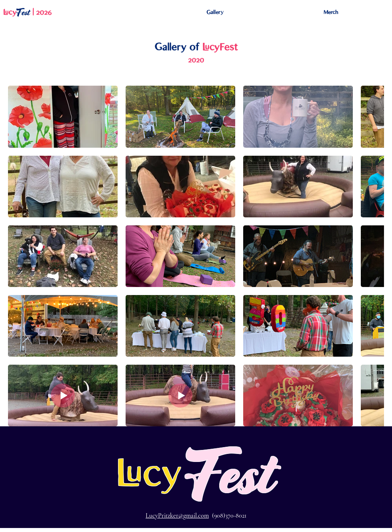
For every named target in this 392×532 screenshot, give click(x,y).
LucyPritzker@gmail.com (177, 516)
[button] (215, 12)
